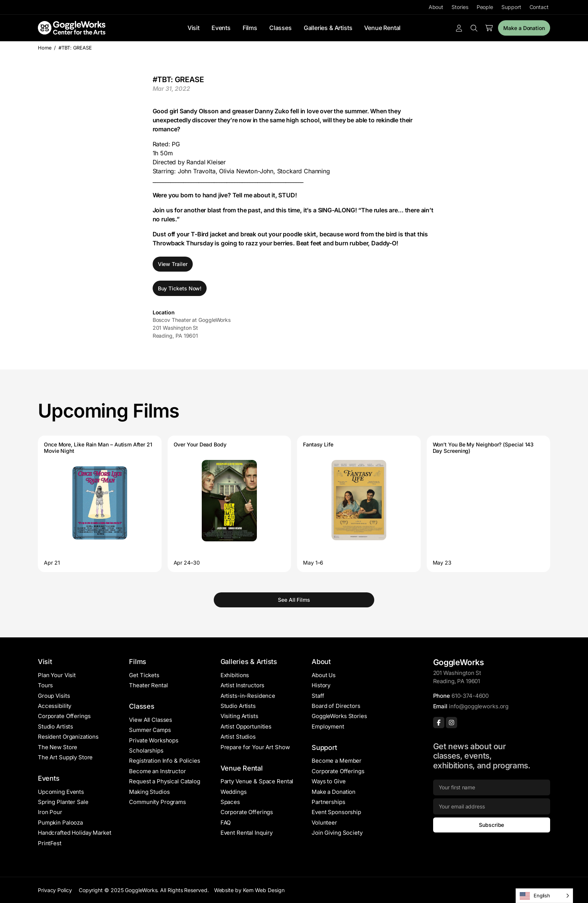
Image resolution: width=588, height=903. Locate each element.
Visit (193, 28)
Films (250, 28)
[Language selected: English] (544, 896)
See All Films (294, 600)
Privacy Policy (55, 890)
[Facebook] (439, 723)
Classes (280, 28)
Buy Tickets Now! (180, 288)
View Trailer (173, 264)
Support (511, 7)
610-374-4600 (470, 696)
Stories (460, 7)
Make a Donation (524, 28)
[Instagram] (451, 723)
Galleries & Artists (328, 28)
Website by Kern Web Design (249, 890)
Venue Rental (382, 28)
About (436, 7)
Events (221, 28)
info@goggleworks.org (479, 706)
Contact (539, 7)
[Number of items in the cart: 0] (489, 28)
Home (45, 48)
